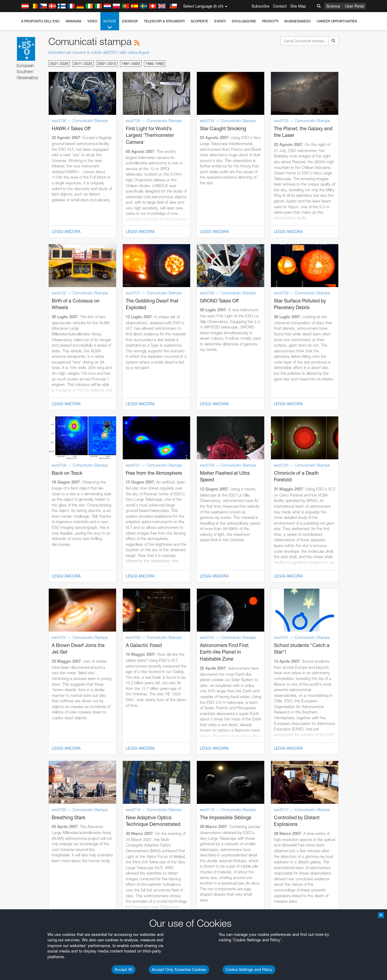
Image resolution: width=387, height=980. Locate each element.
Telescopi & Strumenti (164, 21)
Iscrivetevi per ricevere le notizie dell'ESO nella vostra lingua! (99, 52)
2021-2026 (59, 64)
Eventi (220, 21)
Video (92, 21)
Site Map (298, 6)
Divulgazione (244, 21)
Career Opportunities (337, 21)
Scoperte (200, 21)
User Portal (354, 6)
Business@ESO (298, 21)
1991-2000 (131, 64)
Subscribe (260, 6)
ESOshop (130, 21)
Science (333, 6)
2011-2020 (83, 64)
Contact (280, 6)
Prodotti (270, 21)
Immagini (73, 21)
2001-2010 (107, 64)
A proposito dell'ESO (40, 21)
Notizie (110, 25)
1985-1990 (155, 64)
